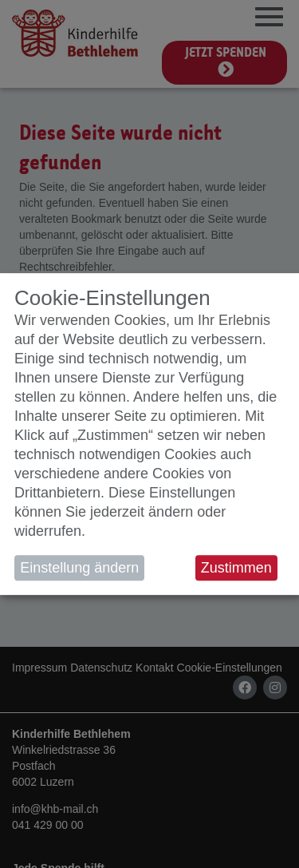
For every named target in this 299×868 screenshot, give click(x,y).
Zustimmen (236, 568)
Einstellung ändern (79, 568)
